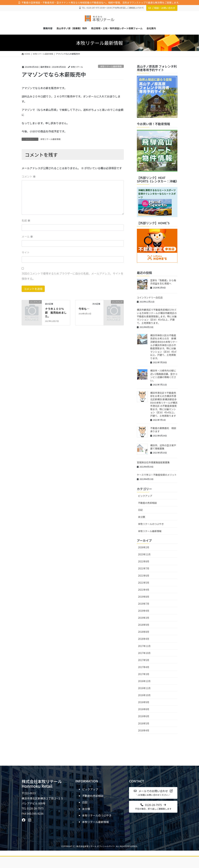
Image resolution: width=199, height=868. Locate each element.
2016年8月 (144, 709)
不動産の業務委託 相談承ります (163, 430)
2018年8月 (144, 632)
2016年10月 (144, 695)
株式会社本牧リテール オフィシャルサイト (96, 846)
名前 (26, 220)
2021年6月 (144, 576)
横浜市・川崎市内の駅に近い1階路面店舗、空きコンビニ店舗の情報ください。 (164, 375)
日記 (140, 510)
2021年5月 (144, 583)
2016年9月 (144, 702)
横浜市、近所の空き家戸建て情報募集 (163, 447)
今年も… (84, 309)
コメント (29, 176)
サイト (26, 252)
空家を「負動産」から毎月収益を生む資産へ (163, 282)
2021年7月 (144, 568)
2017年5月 (144, 660)
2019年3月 (144, 618)
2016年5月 (144, 723)
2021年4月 (144, 590)
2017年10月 (144, 653)
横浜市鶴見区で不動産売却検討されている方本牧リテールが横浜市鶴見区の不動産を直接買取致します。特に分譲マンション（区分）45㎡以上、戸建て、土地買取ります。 (157, 316)
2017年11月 (144, 646)
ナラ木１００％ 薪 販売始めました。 (56, 312)
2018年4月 (144, 639)
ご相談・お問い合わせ (162, 8)
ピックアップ (145, 496)
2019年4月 (144, 611)
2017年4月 (144, 667)
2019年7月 (144, 604)
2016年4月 (144, 730)
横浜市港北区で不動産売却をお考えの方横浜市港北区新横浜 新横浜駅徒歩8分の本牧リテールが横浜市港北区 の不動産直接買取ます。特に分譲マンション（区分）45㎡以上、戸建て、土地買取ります (164, 404)
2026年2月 (144, 547)
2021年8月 (144, 561)
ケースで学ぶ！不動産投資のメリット (157, 475)
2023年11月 (144, 554)
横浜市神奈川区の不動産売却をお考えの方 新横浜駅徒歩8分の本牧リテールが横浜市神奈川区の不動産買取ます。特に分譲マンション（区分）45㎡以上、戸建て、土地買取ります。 (164, 347)
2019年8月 (144, 597)
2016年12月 (144, 681)
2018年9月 (144, 625)
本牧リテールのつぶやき (151, 524)
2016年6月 (144, 716)
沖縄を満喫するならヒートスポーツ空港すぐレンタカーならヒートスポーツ (157, 194)
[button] (153, 793)
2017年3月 (144, 674)
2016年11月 (144, 688)
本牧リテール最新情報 (111, 66)
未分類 (142, 517)
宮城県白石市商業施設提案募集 (153, 462)
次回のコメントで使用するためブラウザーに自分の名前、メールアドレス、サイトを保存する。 (73, 276)
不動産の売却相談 (147, 503)
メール (27, 236)
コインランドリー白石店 (150, 297)
